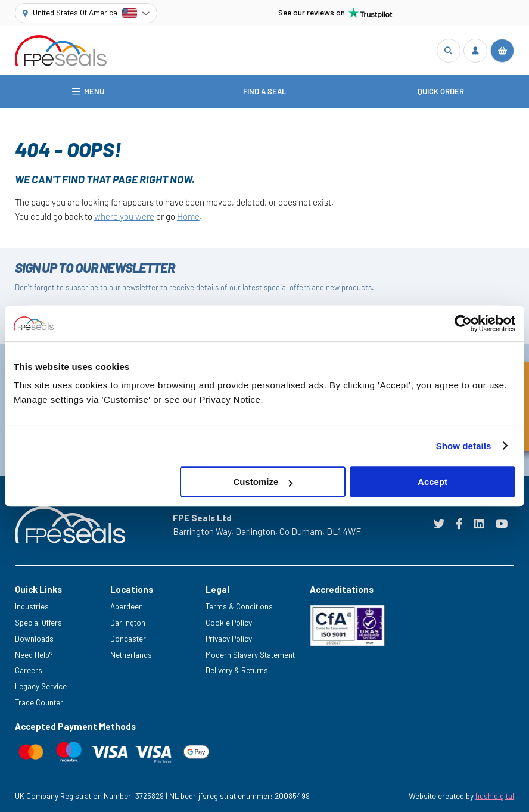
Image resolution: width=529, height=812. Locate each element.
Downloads (34, 639)
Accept (432, 482)
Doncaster (128, 639)
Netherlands (131, 655)
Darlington (128, 623)
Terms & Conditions (239, 606)
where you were (124, 216)
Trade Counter (39, 702)
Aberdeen (127, 606)
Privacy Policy (229, 639)
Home (188, 216)
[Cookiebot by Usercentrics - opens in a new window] (463, 323)
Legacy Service (41, 686)
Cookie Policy (229, 623)
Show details (464, 446)
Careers (29, 670)
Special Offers (38, 623)
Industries (32, 606)
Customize (263, 482)
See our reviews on (335, 13)
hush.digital (495, 796)
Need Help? (34, 655)
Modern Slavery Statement (250, 655)
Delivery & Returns (237, 670)
